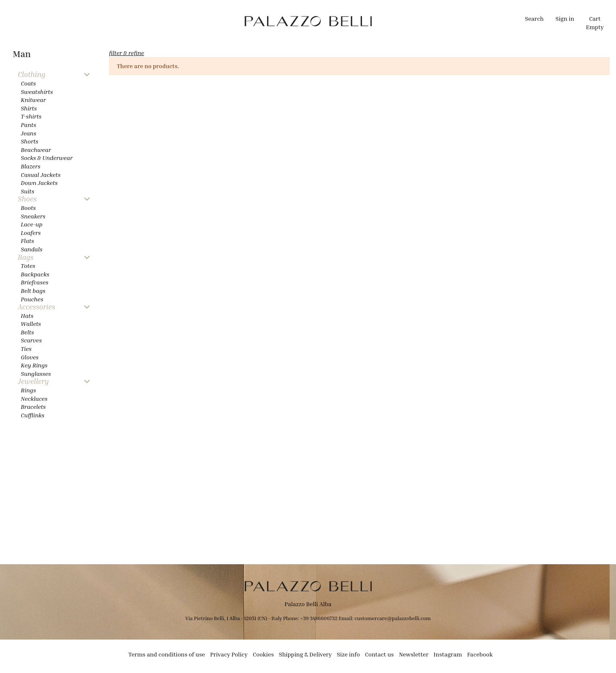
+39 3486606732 (319, 618)
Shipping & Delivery (305, 654)
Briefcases (35, 282)
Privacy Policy (229, 654)
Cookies (263, 654)
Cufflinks (33, 415)
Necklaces (34, 399)
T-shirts (31, 116)
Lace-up (32, 224)
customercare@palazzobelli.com (392, 618)
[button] (218, 21)
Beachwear (36, 150)
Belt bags (33, 291)
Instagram (448, 654)
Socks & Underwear (47, 158)
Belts (27, 332)
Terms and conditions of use (167, 654)
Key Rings (34, 365)
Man (22, 54)
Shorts (29, 141)
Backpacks (35, 274)
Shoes (27, 199)
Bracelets (33, 407)
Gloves (30, 357)
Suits (28, 191)
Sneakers (33, 216)
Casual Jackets (41, 175)
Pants (28, 125)
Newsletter (414, 654)
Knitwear (33, 100)
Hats (27, 316)
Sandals (32, 249)
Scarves (31, 340)
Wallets (31, 324)
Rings (28, 390)
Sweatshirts (37, 92)
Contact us (379, 654)
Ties (26, 349)
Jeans (29, 133)
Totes (28, 266)
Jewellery (33, 382)
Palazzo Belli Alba (308, 604)
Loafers (31, 233)
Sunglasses (36, 374)
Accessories (36, 307)
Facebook (480, 654)
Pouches (32, 299)
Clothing (32, 75)
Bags (26, 258)
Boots (28, 208)
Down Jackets (39, 183)
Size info (348, 654)
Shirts (29, 108)
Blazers (31, 166)
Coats (28, 83)
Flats (27, 241)
